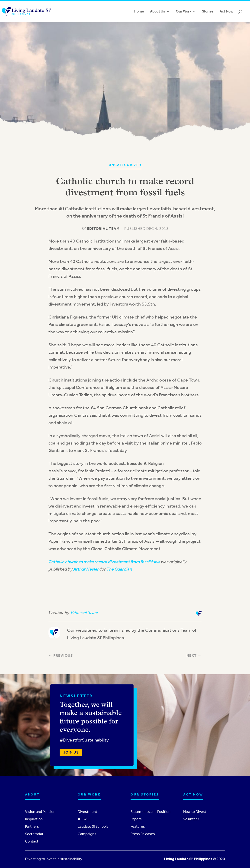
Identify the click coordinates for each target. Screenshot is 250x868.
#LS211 (84, 819)
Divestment (87, 812)
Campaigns (87, 834)
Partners (32, 827)
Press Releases (143, 834)
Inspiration (34, 819)
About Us (158, 12)
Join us (71, 753)
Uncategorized (125, 165)
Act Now (226, 12)
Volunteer (191, 819)
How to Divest (195, 812)
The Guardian (119, 569)
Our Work (184, 12)
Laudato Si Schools (93, 827)
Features (138, 827)
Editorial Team (103, 229)
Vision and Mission (40, 812)
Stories (208, 12)
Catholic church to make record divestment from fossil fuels (104, 562)
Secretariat (34, 834)
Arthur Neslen (86, 569)
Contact (32, 842)
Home (139, 12)
